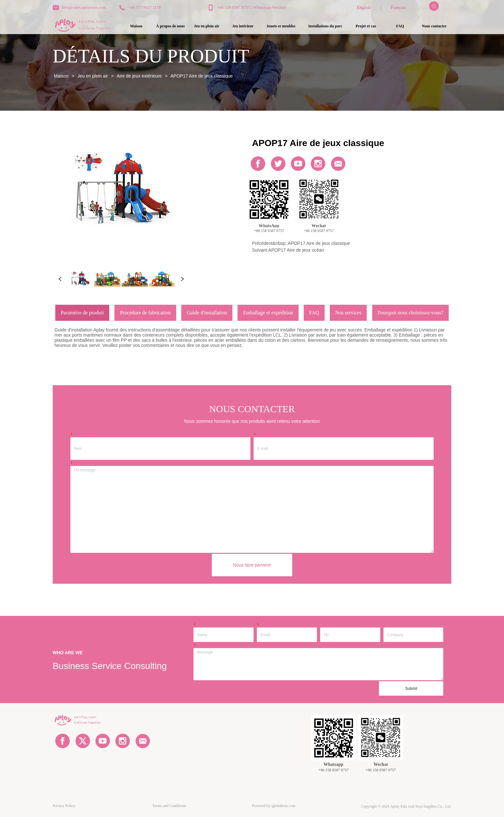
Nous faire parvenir (252, 565)
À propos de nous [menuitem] (171, 26)
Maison (61, 76)
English (364, 8)
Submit (411, 689)
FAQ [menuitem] (400, 26)
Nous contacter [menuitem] (434, 26)
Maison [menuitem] (136, 26)
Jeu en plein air (93, 76)
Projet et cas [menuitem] (366, 26)
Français (398, 8)
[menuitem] (207, 26)
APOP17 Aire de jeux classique (201, 76)
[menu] (285, 26)
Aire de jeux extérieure (139, 76)
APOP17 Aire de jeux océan (296, 250)
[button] (207, 26)
